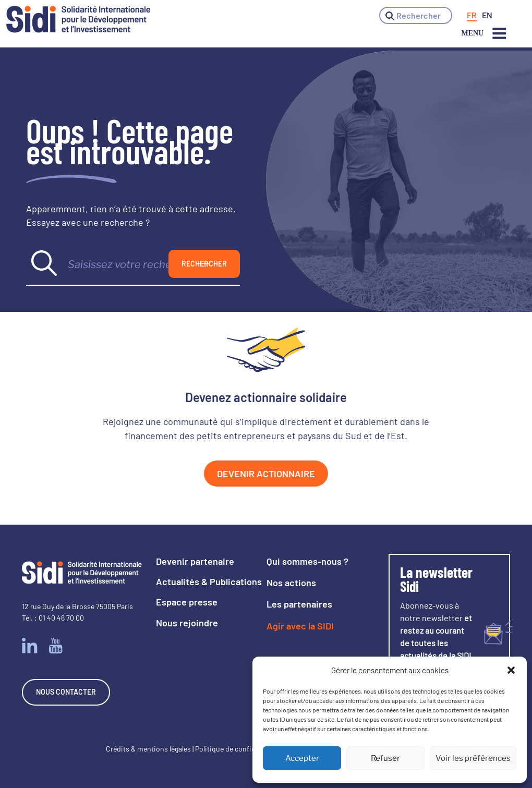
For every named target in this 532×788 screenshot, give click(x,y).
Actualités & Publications (209, 581)
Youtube (56, 646)
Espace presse (187, 602)
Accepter (302, 758)
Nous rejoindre (187, 623)
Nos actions (291, 583)
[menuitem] (472, 15)
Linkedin (30, 646)
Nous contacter (66, 692)
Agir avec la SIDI (300, 626)
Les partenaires (299, 604)
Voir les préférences (473, 758)
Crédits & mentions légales (148, 749)
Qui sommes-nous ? (307, 561)
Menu (484, 33)
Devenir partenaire (195, 561)
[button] (511, 670)
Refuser (385, 758)
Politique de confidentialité (238, 749)
